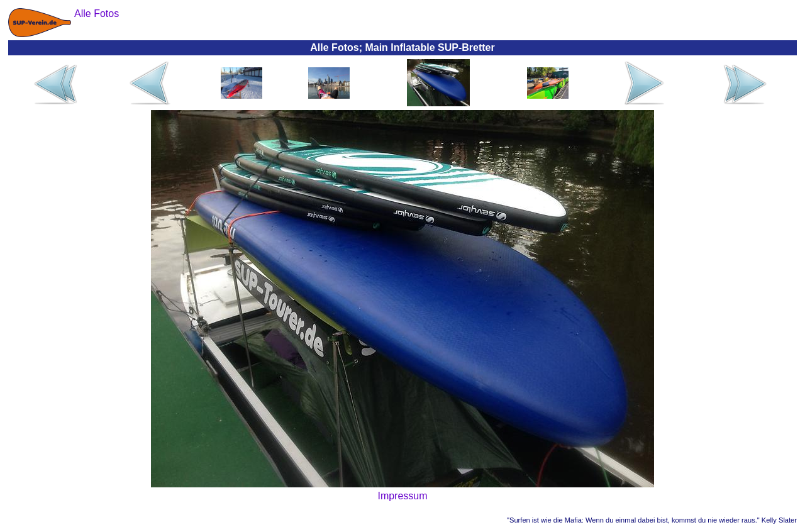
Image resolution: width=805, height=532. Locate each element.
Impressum (402, 496)
